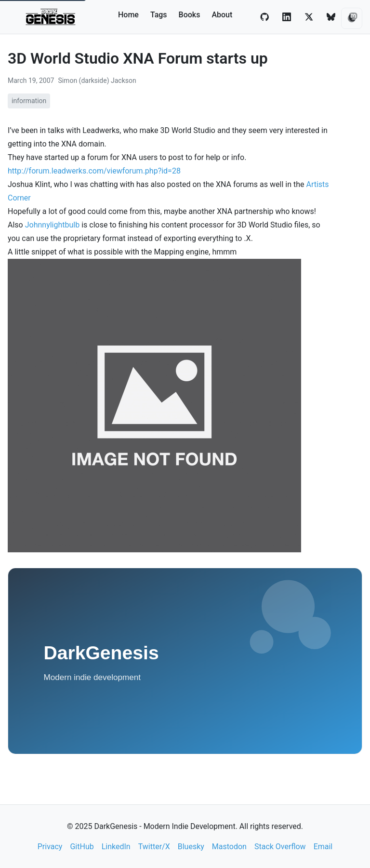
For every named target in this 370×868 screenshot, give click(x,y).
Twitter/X (154, 847)
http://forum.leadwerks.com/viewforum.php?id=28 (94, 171)
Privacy (50, 847)
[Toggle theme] (352, 18)
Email (323, 847)
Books (190, 15)
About (222, 15)
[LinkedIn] (287, 17)
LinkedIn (116, 847)
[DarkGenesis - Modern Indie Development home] (51, 17)
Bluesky (191, 847)
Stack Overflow (280, 847)
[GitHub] (264, 17)
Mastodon (229, 847)
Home (128, 15)
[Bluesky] (331, 17)
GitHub (82, 847)
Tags (159, 15)
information (29, 101)
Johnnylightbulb (53, 225)
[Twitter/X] (309, 17)
